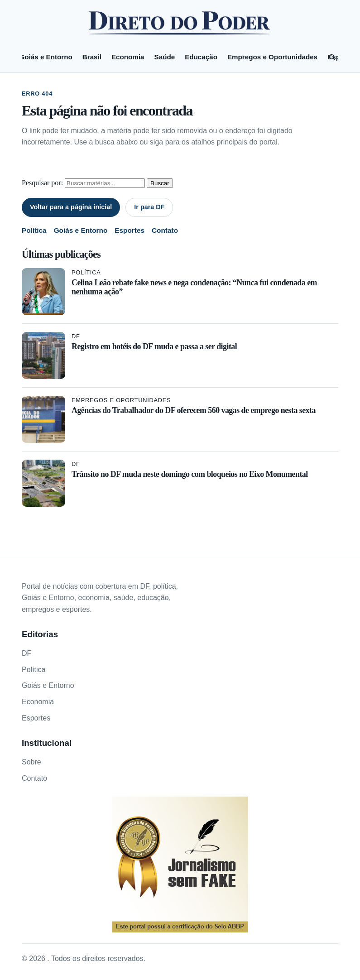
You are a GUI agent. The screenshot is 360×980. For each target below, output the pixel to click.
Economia (128, 57)
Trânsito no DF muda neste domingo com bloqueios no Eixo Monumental (190, 474)
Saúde (165, 57)
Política (34, 230)
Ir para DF (149, 207)
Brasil (92, 57)
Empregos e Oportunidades (272, 57)
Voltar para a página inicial (71, 207)
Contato (165, 230)
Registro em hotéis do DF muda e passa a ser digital (154, 346)
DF (76, 336)
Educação (201, 57)
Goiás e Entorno (46, 57)
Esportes (130, 230)
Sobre (31, 762)
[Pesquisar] (332, 57)
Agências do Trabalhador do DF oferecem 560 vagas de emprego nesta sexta (194, 410)
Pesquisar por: (42, 183)
